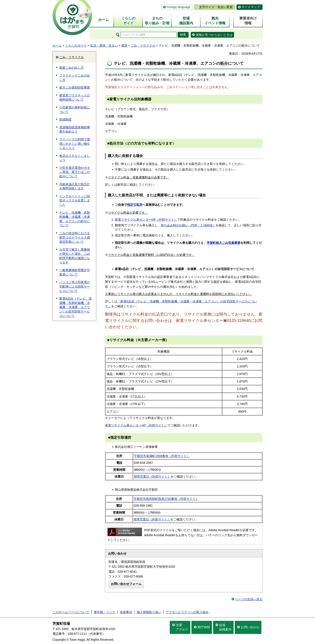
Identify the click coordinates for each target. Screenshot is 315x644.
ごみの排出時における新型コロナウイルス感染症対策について (75, 237)
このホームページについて (71, 612)
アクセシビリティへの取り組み (187, 612)
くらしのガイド (76, 45)
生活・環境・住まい (104, 45)
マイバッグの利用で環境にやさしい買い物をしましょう (75, 144)
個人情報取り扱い (149, 612)
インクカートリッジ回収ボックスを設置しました (75, 200)
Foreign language (178, 7)
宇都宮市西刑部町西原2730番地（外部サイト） (166, 499)
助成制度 (65, 119)
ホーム (57, 45)
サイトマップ (251, 7)
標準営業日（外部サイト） (152, 476)
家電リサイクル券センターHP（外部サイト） (146, 220)
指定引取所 (135, 205)
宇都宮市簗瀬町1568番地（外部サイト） (162, 456)
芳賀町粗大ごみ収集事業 (224, 243)
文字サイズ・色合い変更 (216, 7)
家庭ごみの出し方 (72, 68)
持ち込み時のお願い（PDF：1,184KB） (188, 225)
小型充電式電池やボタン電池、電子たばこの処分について (75, 172)
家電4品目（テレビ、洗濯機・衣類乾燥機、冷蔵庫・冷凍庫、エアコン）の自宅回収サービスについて (75, 307)
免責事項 (126, 612)
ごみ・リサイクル (143, 45)
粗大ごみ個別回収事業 (75, 87)
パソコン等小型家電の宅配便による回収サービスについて (75, 286)
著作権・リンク (105, 612)
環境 (124, 45)
